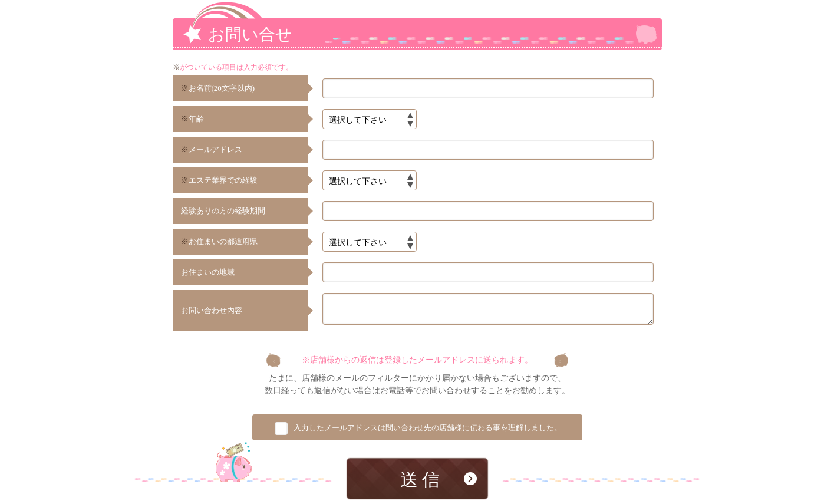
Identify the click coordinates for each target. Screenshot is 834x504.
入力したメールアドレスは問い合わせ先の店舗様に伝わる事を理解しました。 (428, 431)
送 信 (420, 483)
